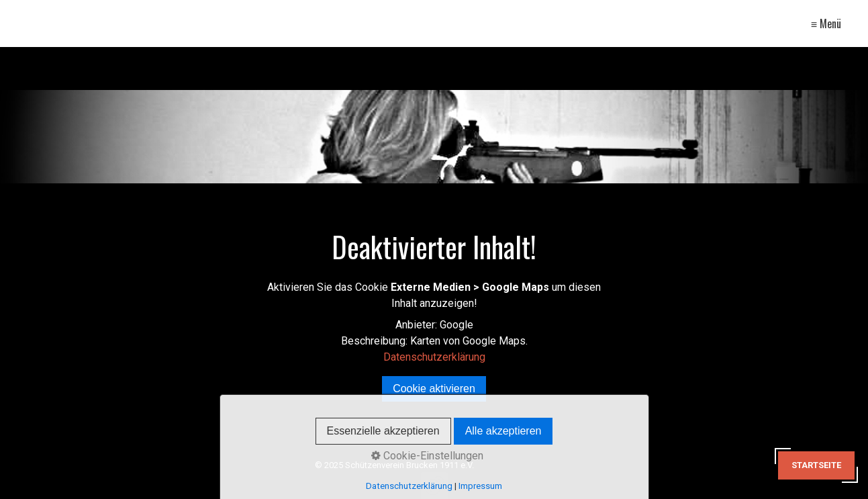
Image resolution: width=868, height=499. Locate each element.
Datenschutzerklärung (434, 357)
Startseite (816, 465)
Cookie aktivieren (434, 389)
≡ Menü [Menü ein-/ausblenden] (826, 24)
